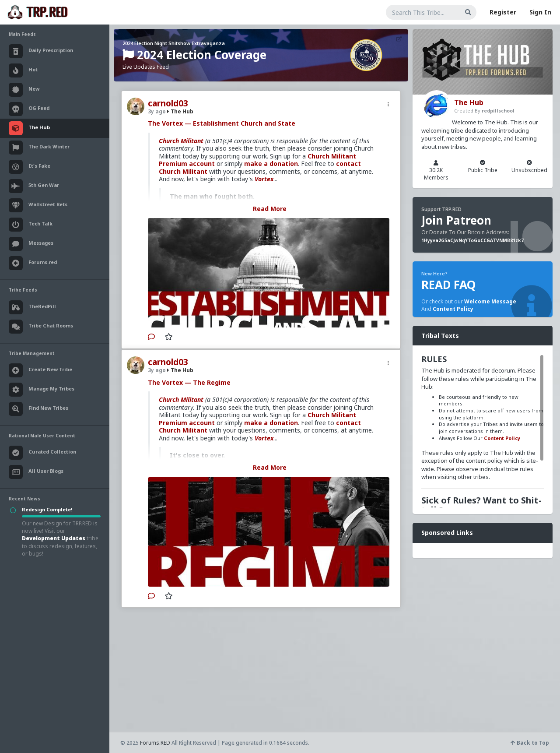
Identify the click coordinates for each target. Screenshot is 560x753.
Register (503, 12)
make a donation (271, 164)
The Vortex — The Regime (189, 382)
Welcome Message (490, 301)
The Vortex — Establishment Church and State (222, 123)
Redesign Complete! (47, 509)
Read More (270, 209)
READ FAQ (448, 285)
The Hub (180, 111)
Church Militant (181, 141)
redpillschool (498, 111)
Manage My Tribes (42, 390)
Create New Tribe (40, 370)
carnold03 (168, 103)
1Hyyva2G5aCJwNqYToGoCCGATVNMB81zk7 (472, 240)
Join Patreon (456, 220)
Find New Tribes (38, 409)
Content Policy (453, 309)
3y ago (157, 111)
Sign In (540, 12)
